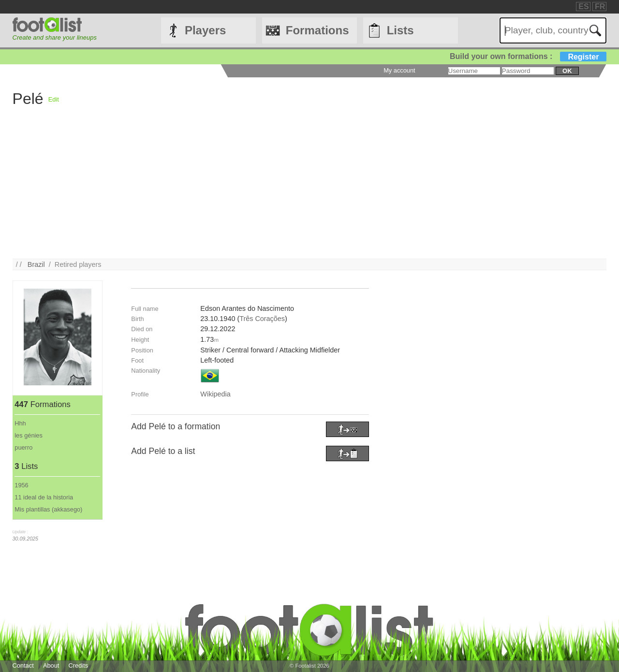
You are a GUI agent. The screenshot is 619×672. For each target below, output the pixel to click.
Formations (317, 30)
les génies (29, 435)
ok (567, 71)
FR (600, 7)
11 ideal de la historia (44, 497)
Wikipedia (215, 394)
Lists (400, 30)
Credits (79, 665)
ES (583, 7)
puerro (23, 447)
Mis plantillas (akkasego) (48, 509)
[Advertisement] (303, 191)
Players (205, 30)
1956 (21, 485)
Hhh (20, 423)
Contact (23, 665)
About (51, 665)
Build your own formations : (528, 56)
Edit (54, 99)
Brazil (36, 264)
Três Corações (262, 319)
